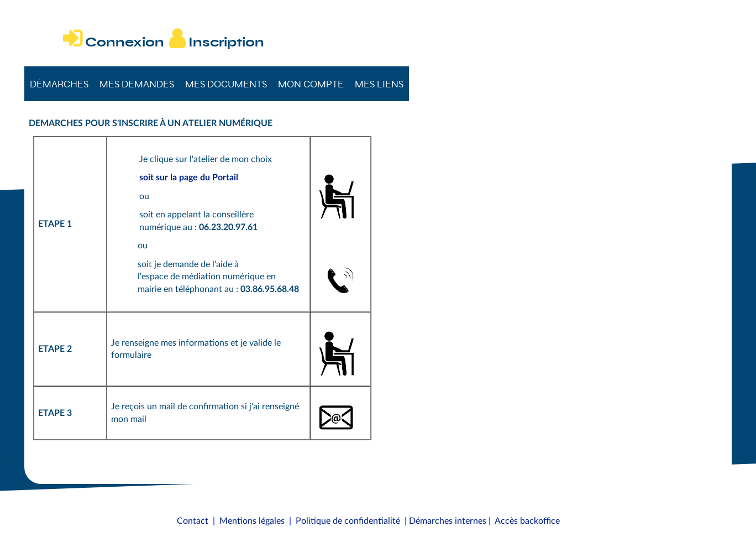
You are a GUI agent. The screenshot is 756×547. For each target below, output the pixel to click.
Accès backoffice (527, 521)
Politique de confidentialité (348, 521)
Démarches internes (448, 521)
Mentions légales (252, 521)
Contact (193, 521)
